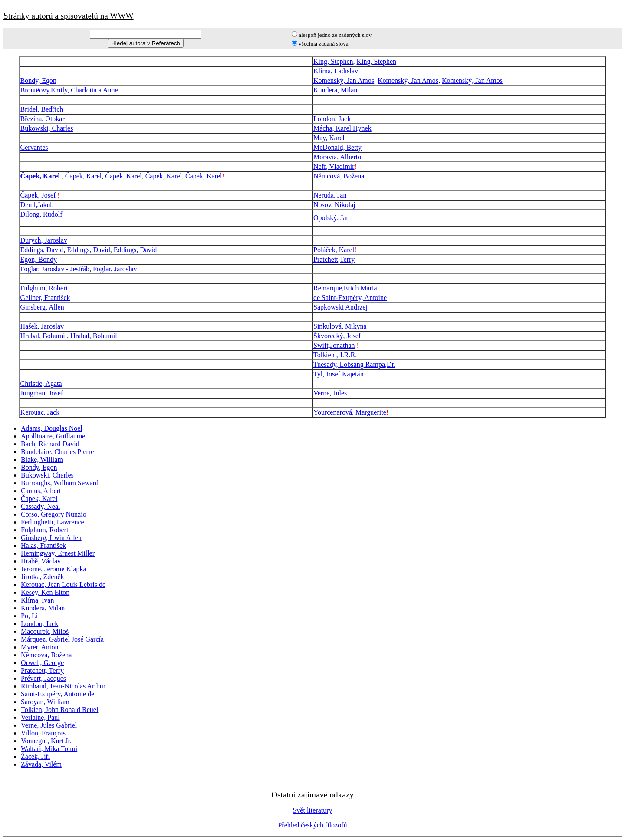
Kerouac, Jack (40, 412)
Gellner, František (45, 298)
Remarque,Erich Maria (345, 288)
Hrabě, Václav (41, 561)
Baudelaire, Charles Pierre (57, 452)
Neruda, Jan (330, 195)
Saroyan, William (45, 702)
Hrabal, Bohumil (44, 336)
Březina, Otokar (43, 119)
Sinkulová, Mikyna (340, 326)
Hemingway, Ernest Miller (58, 553)
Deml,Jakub (37, 205)
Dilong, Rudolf (41, 214)
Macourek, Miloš (45, 631)
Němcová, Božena (339, 176)
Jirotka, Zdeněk (43, 577)
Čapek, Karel (40, 176)
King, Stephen (333, 61)
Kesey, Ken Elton (45, 592)
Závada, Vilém (41, 764)
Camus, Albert (41, 491)
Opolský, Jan (332, 218)
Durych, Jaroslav (44, 240)
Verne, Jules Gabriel (49, 725)
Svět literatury (312, 810)
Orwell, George (42, 663)
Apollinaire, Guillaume (53, 436)
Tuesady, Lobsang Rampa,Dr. (354, 364)
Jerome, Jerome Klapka (54, 569)
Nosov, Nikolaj (334, 205)
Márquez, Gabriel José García (62, 639)
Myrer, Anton (39, 647)
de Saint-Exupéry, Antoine (350, 298)
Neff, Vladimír (334, 166)
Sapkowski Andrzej (340, 307)
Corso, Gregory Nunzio (54, 514)
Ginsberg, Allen (42, 307)
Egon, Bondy (39, 259)
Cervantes (34, 147)
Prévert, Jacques (43, 678)
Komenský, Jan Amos (344, 81)
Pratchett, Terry (42, 670)
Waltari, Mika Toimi (49, 749)
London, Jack (332, 119)
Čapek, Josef (38, 195)
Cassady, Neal (41, 506)
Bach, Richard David (50, 444)
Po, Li (29, 616)
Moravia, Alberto (337, 157)
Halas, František (43, 545)
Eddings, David (42, 250)
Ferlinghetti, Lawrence (53, 522)
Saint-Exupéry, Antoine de (58, 694)
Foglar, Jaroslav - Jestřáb (55, 269)
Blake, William (42, 460)
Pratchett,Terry (334, 259)
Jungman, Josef (42, 393)
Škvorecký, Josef (337, 336)
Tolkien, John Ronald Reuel (59, 710)
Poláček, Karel (334, 250)
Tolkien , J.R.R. (335, 355)
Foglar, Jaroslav (115, 269)
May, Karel (329, 138)
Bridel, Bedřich (43, 109)
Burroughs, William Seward (60, 483)
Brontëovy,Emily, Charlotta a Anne (69, 90)
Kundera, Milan (335, 90)
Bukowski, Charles (47, 128)
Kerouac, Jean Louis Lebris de (63, 585)
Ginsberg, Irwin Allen (51, 538)
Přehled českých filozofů (312, 825)
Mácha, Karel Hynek (342, 128)
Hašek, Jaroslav (42, 326)
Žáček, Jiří (36, 756)
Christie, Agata (41, 384)
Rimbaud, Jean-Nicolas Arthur (63, 686)
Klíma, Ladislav (336, 71)
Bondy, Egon (38, 81)
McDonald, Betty (337, 147)
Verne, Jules (330, 393)
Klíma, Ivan (37, 600)
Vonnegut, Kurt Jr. (46, 741)
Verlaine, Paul (40, 717)
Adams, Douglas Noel (52, 428)
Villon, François (43, 733)
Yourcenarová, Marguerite (350, 412)
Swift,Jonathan (334, 345)
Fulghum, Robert (44, 288)
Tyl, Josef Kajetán (339, 374)
